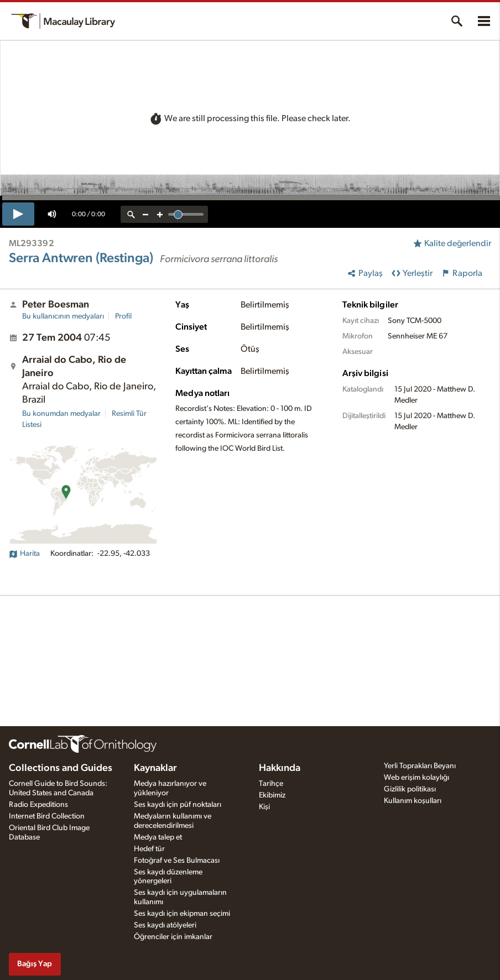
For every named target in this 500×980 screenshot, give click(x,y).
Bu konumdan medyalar (61, 414)
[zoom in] (160, 214)
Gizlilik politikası (410, 789)
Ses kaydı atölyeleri (165, 925)
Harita (24, 554)
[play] (18, 214)
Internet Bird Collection (47, 816)
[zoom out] (145, 214)
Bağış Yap (35, 964)
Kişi (264, 807)
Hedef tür (149, 849)
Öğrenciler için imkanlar (173, 937)
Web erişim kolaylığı (416, 778)
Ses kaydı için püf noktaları (178, 805)
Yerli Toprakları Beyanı (420, 766)
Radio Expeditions (38, 805)
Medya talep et (158, 837)
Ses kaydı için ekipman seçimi (182, 914)
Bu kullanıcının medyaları (63, 316)
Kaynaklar (155, 768)
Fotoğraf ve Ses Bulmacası (177, 861)
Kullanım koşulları (413, 801)
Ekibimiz (272, 795)
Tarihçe (271, 784)
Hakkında (280, 768)
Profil (123, 316)
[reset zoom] (131, 214)
